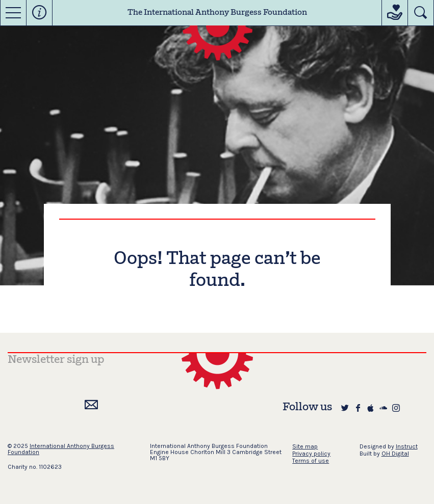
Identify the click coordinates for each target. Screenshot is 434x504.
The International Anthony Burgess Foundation (217, 13)
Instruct (407, 446)
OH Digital (395, 454)
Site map (305, 446)
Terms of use (311, 461)
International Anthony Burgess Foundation (61, 449)
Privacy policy (311, 454)
